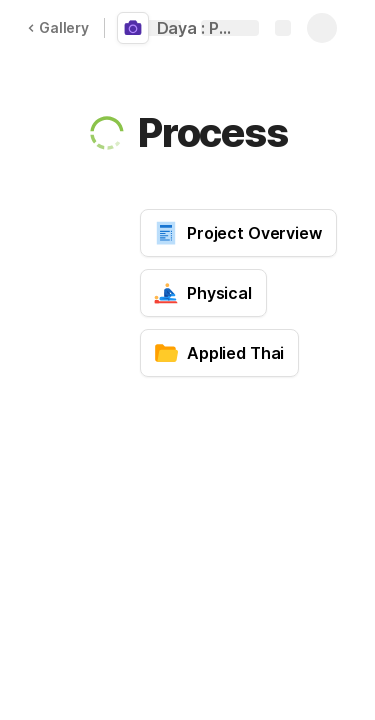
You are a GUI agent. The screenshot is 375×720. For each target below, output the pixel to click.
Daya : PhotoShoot (202, 28)
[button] (107, 133)
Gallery (58, 27)
